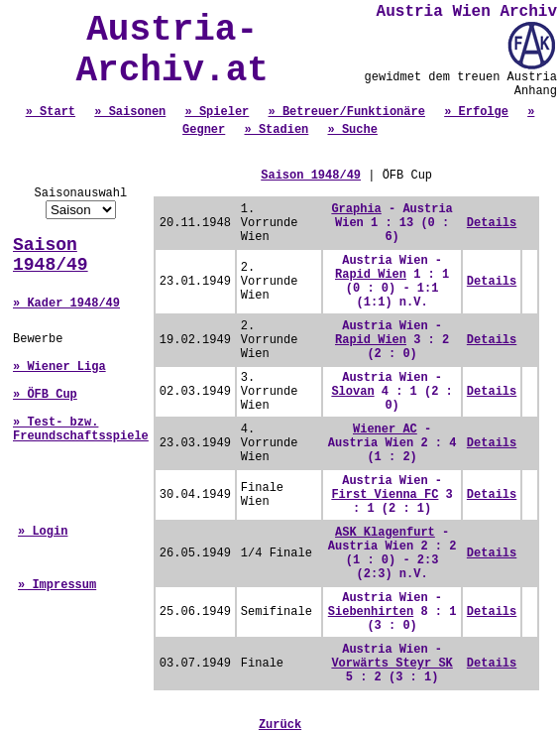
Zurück (280, 725)
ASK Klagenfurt (385, 533)
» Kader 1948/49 (66, 304)
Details (492, 223)
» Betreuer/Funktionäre (347, 112)
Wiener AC (385, 429)
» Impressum (57, 585)
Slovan (352, 392)
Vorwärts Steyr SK (392, 664)
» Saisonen (130, 112)
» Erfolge (476, 112)
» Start (51, 112)
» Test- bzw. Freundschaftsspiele (81, 429)
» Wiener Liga (59, 367)
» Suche (353, 130)
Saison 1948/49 (51, 255)
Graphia (356, 209)
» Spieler (217, 112)
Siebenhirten (371, 612)
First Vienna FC (385, 495)
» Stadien (276, 130)
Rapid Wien (371, 275)
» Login (43, 532)
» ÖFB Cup (45, 395)
